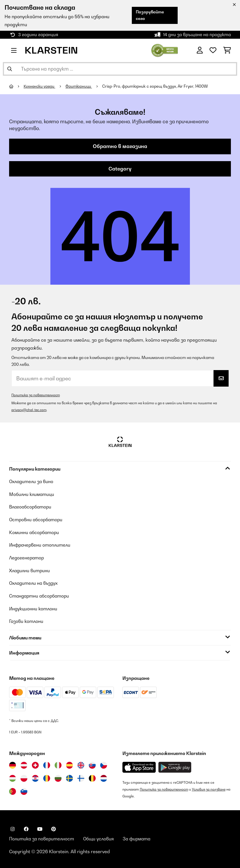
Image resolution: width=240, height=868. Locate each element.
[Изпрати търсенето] (10, 69)
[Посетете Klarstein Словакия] (92, 764)
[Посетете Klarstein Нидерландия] (104, 777)
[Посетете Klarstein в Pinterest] (54, 828)
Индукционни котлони (34, 608)
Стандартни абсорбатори (41, 595)
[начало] (17, 86)
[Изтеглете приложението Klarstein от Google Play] (175, 766)
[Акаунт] (200, 50)
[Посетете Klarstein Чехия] (104, 764)
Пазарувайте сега (149, 15)
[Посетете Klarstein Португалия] (13, 790)
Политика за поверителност (37, 396)
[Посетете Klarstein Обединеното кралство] (81, 764)
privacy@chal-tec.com (30, 411)
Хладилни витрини (30, 570)
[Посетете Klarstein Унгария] (13, 777)
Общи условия (102, 838)
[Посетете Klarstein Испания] (69, 764)
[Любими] (213, 50)
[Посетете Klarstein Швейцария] (35, 764)
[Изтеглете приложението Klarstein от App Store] (139, 766)
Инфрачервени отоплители (41, 545)
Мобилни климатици (32, 495)
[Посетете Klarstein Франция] (47, 764)
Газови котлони (27, 620)
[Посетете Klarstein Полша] (24, 777)
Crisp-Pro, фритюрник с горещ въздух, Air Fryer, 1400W (157, 86)
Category (120, 169)
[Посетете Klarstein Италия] (58, 764)
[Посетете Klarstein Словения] (24, 790)
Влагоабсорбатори (31, 507)
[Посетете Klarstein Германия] (13, 764)
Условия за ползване (211, 788)
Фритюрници (81, 86)
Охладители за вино (32, 482)
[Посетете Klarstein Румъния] (47, 777)
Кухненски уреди (40, 86)
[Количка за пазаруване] (227, 50)
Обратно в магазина (120, 147)
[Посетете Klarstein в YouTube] (40, 828)
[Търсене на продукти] (120, 69)
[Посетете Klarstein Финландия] (81, 777)
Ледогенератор (27, 557)
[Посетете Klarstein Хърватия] (35, 777)
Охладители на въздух (35, 582)
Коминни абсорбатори (35, 532)
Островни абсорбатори (37, 520)
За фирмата (141, 838)
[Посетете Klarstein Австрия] (24, 764)
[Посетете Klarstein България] (58, 777)
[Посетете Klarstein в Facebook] (26, 828)
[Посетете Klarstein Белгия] (92, 777)
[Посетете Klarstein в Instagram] (13, 828)
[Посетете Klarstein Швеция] (69, 777)
